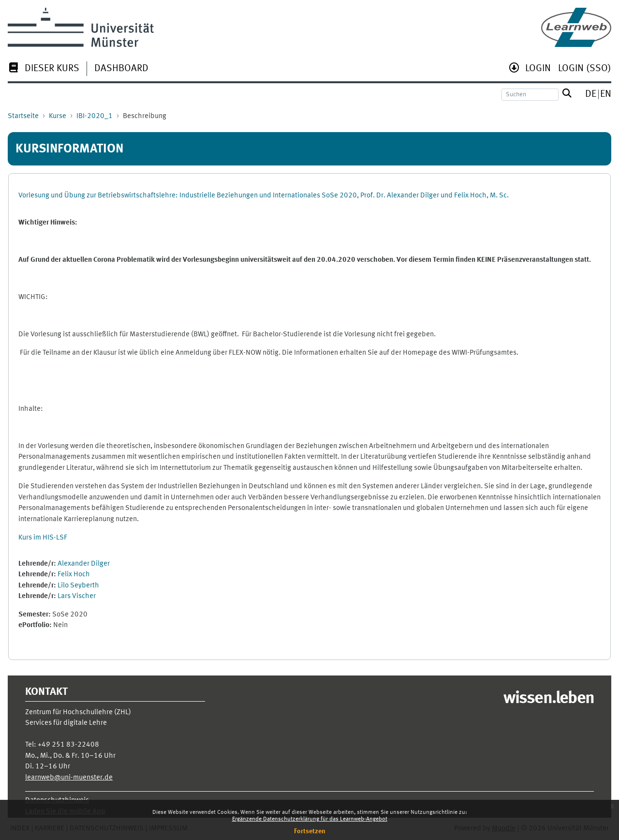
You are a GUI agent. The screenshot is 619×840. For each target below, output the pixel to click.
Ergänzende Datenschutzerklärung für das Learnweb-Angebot (310, 819)
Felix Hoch (74, 575)
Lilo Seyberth (78, 586)
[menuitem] (44, 69)
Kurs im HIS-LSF (43, 538)
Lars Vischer (77, 596)
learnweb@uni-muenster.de (69, 778)
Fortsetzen (310, 831)
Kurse (58, 116)
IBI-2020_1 (95, 116)
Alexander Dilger (84, 564)
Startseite (23, 116)
